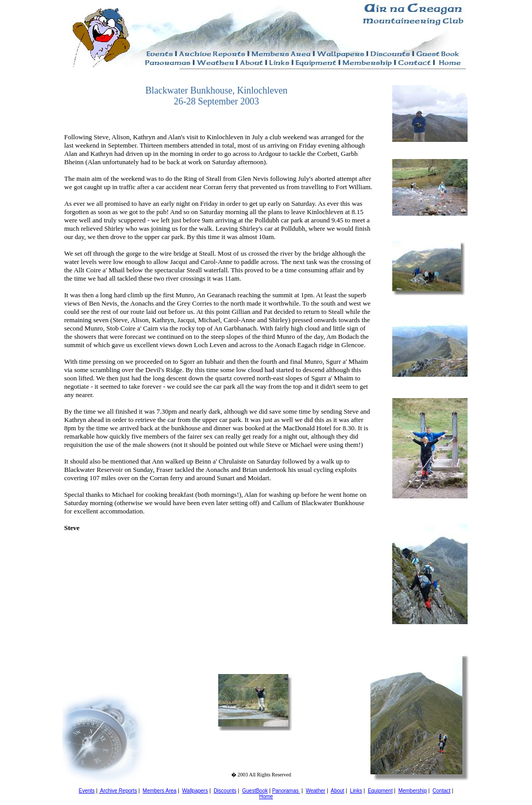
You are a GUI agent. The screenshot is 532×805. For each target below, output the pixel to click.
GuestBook (255, 791)
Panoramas (286, 791)
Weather (315, 791)
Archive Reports (118, 791)
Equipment (380, 791)
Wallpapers (195, 791)
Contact (442, 791)
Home (266, 796)
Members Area (160, 791)
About (338, 791)
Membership (413, 791)
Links (356, 791)
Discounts (225, 791)
